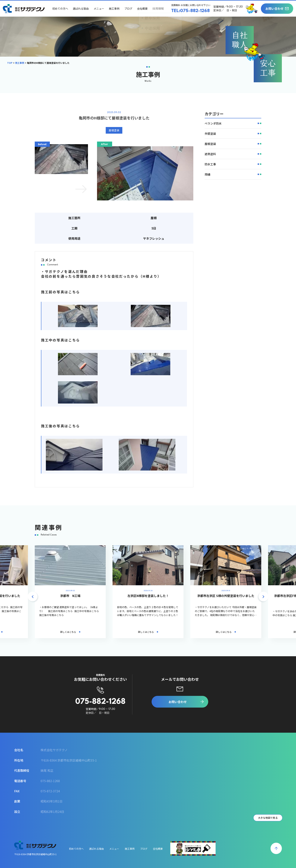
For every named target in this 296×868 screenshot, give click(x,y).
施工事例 (115, 8)
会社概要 (143, 8)
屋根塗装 (114, 130)
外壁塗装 (210, 134)
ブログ (129, 8)
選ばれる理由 (81, 8)
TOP (10, 63)
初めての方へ (61, 8)
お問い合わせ (274, 8)
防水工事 (210, 164)
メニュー (99, 8)
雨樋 (207, 174)
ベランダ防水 (213, 123)
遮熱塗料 (210, 154)
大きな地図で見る (268, 818)
